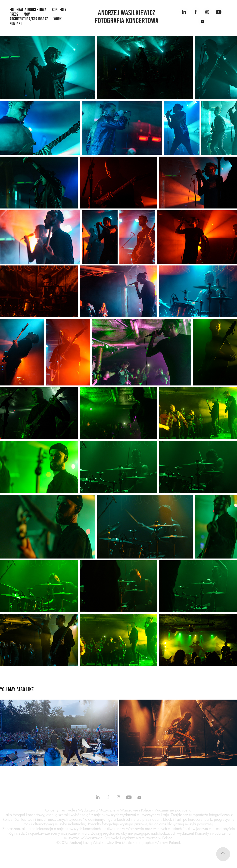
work (58, 19)
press (14, 14)
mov (27, 14)
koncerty (59, 10)
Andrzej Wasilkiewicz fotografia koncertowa (127, 17)
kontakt (16, 24)
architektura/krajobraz (29, 19)
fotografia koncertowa (28, 10)
